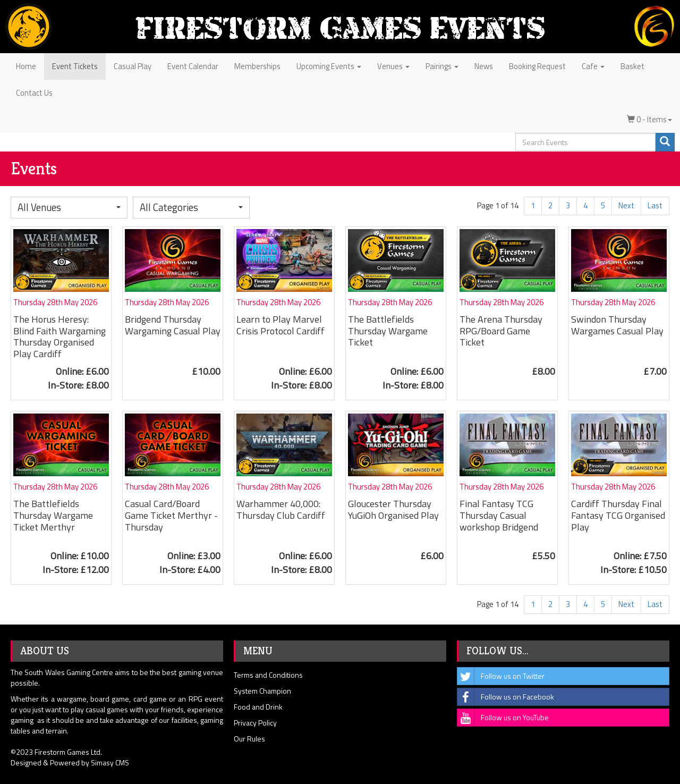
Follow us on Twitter (501, 676)
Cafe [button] (593, 66)
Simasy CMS (110, 762)
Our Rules (249, 739)
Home (26, 66)
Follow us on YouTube (503, 718)
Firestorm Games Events (340, 28)
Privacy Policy (255, 723)
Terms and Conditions (268, 675)
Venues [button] (393, 66)
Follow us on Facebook (506, 697)
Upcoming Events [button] (329, 66)
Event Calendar (193, 66)
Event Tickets (75, 66)
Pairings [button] (442, 66)
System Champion (262, 691)
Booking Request (537, 66)
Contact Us (34, 93)
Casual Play (133, 66)
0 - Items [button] (649, 119)
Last (655, 205)
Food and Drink (258, 707)
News (484, 66)
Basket (632, 66)
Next (626, 205)
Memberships (257, 66)
